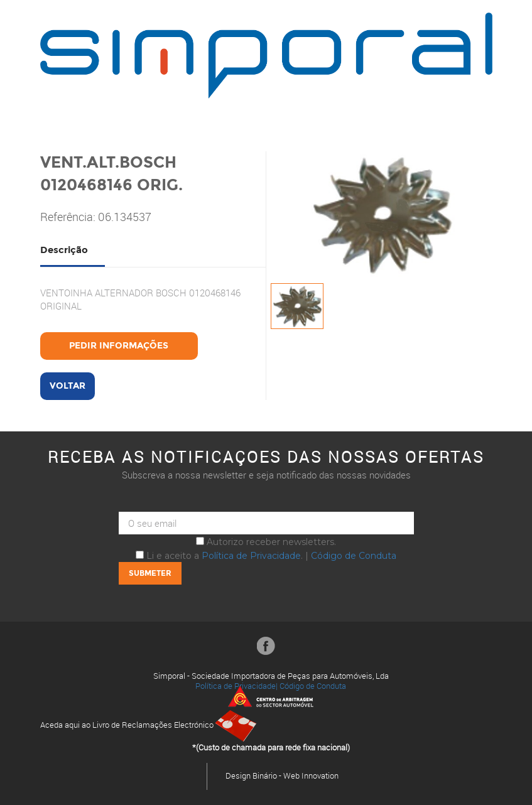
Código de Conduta (354, 556)
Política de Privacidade (251, 556)
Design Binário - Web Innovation (282, 775)
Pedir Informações (119, 346)
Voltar (68, 386)
